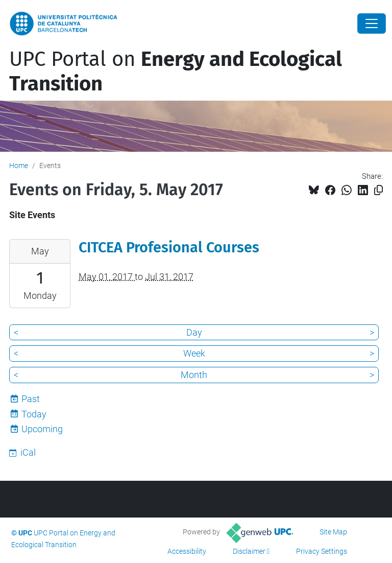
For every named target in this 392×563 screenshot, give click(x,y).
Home (19, 166)
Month (194, 375)
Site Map (333, 532)
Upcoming (42, 429)
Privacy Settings (322, 551)
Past (31, 399)
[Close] (372, 24)
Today (34, 414)
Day (194, 332)
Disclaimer (249, 551)
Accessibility (187, 551)
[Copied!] (378, 190)
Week (194, 353)
